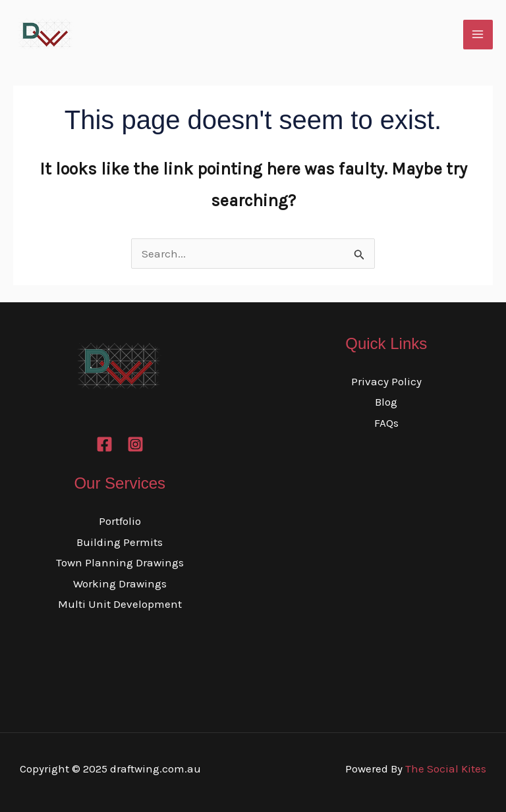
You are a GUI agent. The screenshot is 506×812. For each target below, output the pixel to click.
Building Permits (120, 542)
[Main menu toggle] (478, 35)
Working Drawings (120, 583)
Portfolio (120, 521)
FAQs (386, 423)
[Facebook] (104, 444)
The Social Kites (446, 769)
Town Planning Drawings (120, 562)
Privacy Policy (386, 381)
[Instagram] (135, 444)
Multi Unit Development (120, 604)
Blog (386, 402)
